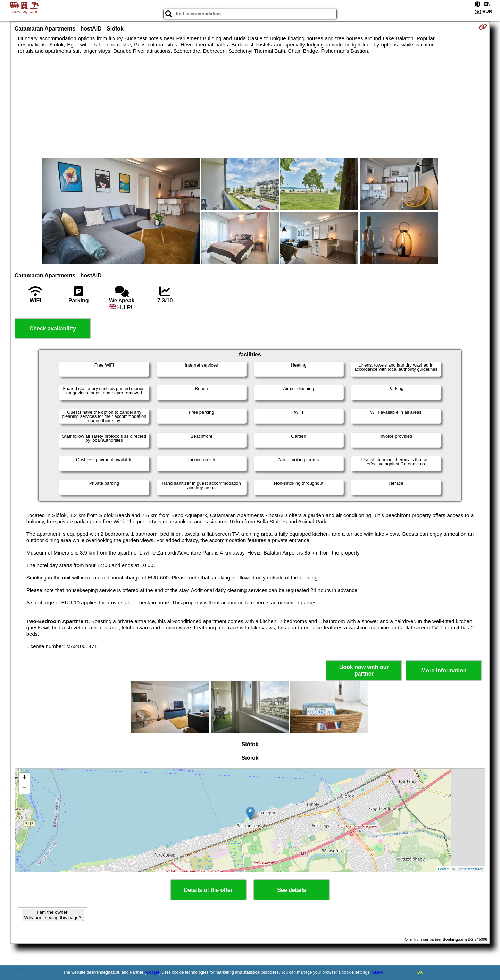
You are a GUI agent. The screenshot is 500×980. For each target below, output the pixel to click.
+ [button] (24, 778)
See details (292, 890)
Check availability (53, 329)
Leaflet (444, 869)
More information (444, 670)
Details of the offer (208, 890)
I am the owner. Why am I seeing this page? (53, 915)
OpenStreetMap (470, 869)
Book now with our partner (364, 670)
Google (153, 972)
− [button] (24, 789)
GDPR (378, 972)
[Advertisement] (250, 106)
